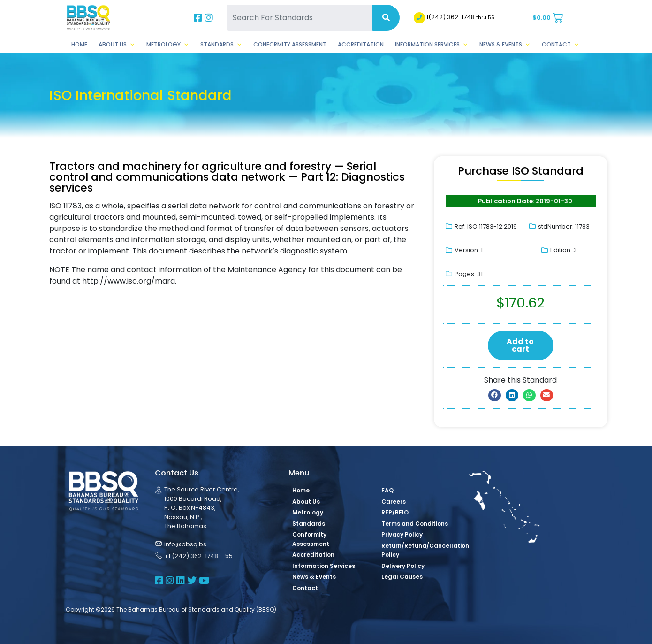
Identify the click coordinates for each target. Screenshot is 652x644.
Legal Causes (402, 577)
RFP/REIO (395, 512)
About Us (117, 45)
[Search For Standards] (300, 18)
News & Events (505, 45)
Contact (561, 45)
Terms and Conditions (415, 524)
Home (79, 44)
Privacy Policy (402, 534)
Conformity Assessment (290, 44)
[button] (495, 395)
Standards (221, 45)
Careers (394, 502)
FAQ (387, 490)
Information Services (432, 45)
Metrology (168, 45)
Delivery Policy (403, 566)
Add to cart (520, 345)
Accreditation (361, 44)
